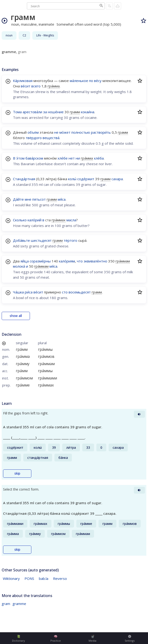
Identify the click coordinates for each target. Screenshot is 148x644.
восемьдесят (80, 292)
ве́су (98, 81)
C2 (24, 35)
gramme (19, 604)
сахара (117, 179)
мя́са (62, 199)
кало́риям (67, 261)
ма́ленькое (79, 81)
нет (72, 158)
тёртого (70, 240)
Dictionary (18, 639)
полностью (81, 132)
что (80, 261)
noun (9, 35)
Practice (56, 639)
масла (71, 220)
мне (28, 199)
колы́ (72, 179)
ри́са (29, 292)
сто (65, 292)
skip (17, 473)
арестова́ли (32, 112)
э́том (20, 158)
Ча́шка (18, 292)
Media (92, 639)
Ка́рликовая (23, 81)
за (45, 112)
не (56, 132)
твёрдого (34, 138)
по (91, 81)
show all (16, 316)
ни (78, 158)
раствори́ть (101, 132)
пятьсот (39, 199)
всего (36, 86)
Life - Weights (45, 35)
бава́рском (34, 158)
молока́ (19, 266)
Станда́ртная (24, 179)
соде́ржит (86, 179)
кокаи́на (88, 112)
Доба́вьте (21, 240)
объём (33, 132)
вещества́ (51, 138)
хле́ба (99, 158)
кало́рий (35, 220)
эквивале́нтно (95, 261)
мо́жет (65, 132)
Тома (17, 112)
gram (6, 604)
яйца (25, 261)
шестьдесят (41, 240)
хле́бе (63, 158)
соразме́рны (40, 261)
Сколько (20, 220)
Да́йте (18, 199)
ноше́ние (56, 112)
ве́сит (26, 86)
